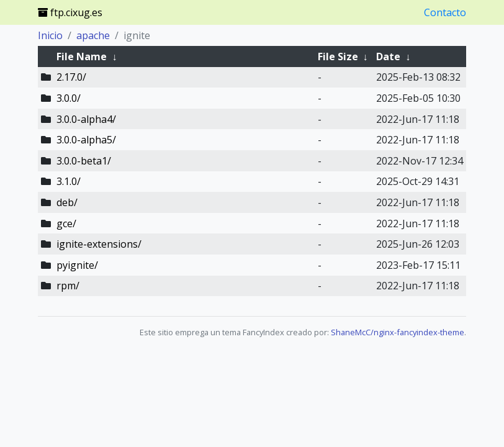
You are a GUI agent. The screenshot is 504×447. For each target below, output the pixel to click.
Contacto (445, 12)
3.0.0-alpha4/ (86, 119)
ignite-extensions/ (99, 244)
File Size (338, 56)
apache (93, 35)
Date (388, 56)
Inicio (50, 35)
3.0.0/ (69, 98)
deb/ (67, 202)
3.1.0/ (69, 181)
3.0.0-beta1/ (84, 161)
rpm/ (68, 286)
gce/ (66, 223)
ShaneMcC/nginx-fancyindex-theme (398, 332)
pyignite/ (77, 265)
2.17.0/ (71, 77)
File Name (82, 56)
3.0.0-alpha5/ (86, 140)
